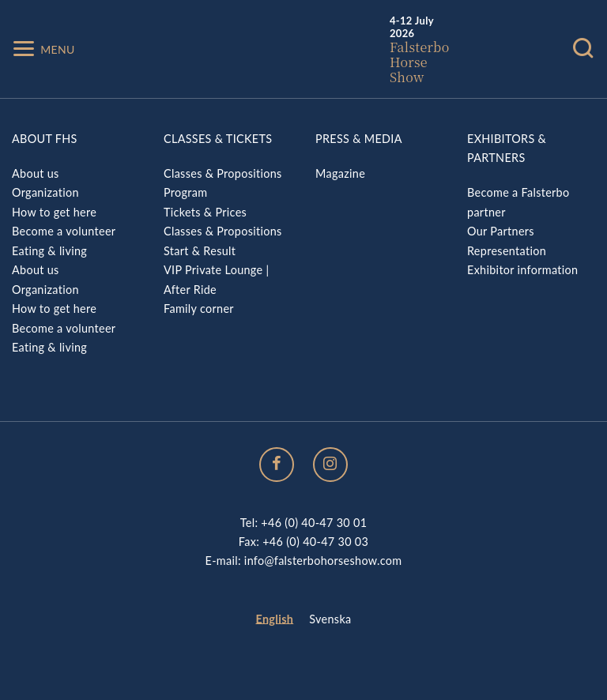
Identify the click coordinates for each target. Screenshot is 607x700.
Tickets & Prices (205, 212)
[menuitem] (275, 620)
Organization (45, 192)
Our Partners (501, 231)
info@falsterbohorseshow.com (323, 561)
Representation (507, 251)
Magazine (340, 173)
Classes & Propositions (223, 173)
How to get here (54, 212)
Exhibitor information (522, 270)
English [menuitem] (275, 619)
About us (36, 173)
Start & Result (200, 251)
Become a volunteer (64, 231)
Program (185, 192)
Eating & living (49, 251)
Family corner (199, 309)
